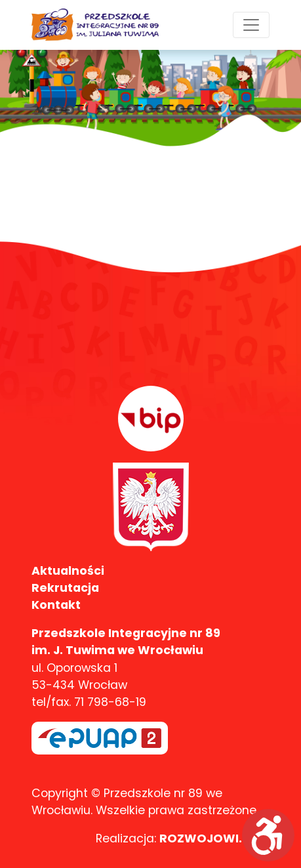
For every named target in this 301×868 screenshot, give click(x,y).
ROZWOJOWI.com (214, 838)
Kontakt (56, 605)
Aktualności (68, 571)
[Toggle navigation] (251, 25)
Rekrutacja (65, 588)
